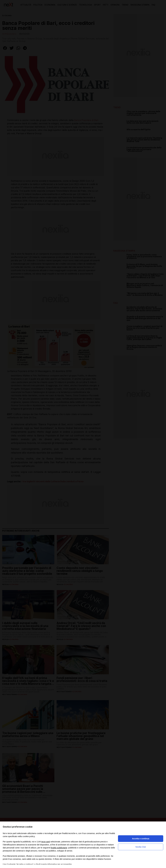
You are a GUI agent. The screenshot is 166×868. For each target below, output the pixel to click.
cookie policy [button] (29, 836)
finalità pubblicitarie (59, 848)
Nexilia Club (141, 847)
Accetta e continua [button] (141, 839)
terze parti (46, 842)
